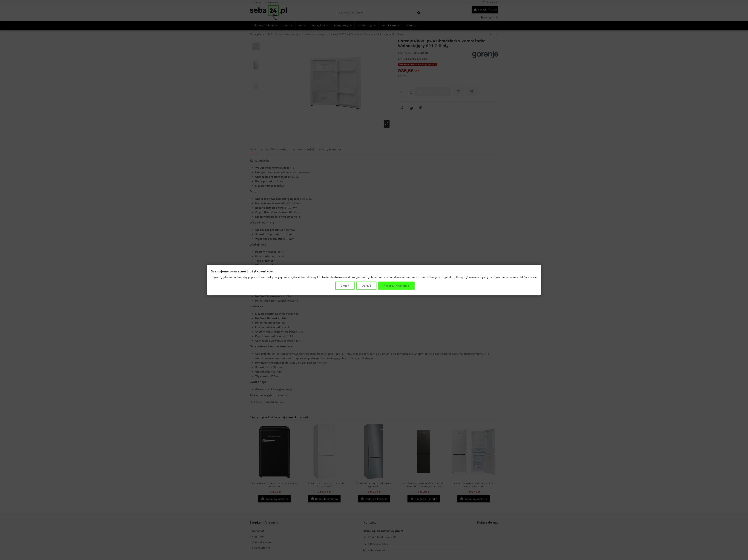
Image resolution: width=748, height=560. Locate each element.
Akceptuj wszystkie (396, 286)
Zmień (345, 286)
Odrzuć (366, 286)
